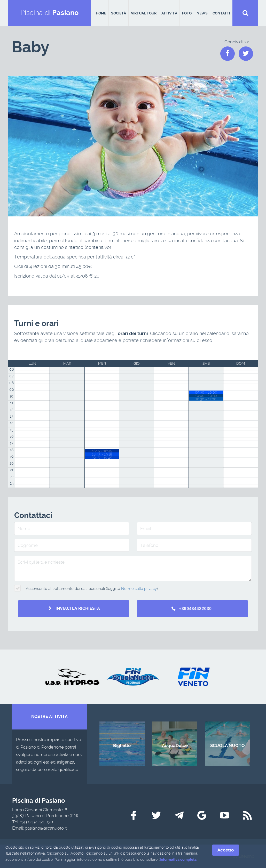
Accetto (226, 850)
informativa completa (178, 860)
